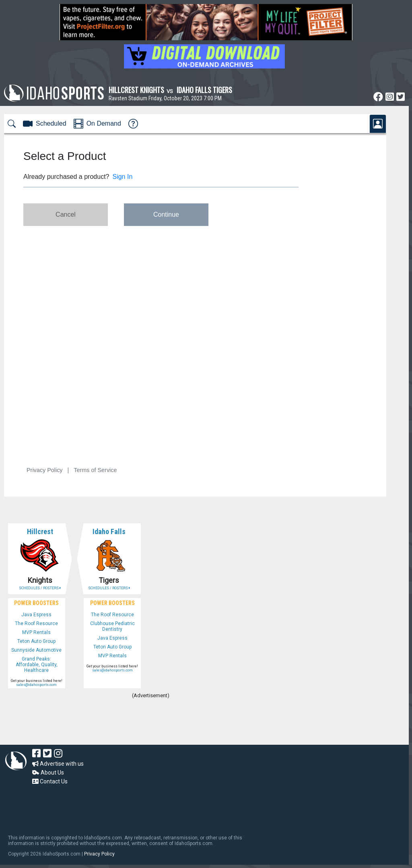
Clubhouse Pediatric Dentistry (112, 626)
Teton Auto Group (36, 641)
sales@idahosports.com (36, 685)
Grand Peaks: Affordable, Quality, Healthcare (37, 665)
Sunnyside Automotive (36, 650)
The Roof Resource (36, 624)
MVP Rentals (36, 632)
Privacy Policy (99, 854)
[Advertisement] (150, 723)
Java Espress (36, 615)
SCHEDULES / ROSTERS (40, 588)
